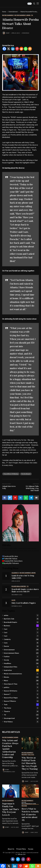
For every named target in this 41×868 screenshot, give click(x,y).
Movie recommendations (21, 674)
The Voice (21, 708)
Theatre (21, 711)
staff (8, 33)
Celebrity (21, 639)
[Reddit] (21, 49)
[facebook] (10, 556)
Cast (21, 629)
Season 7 (21, 694)
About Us (11, 849)
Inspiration (21, 670)
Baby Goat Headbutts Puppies (24, 603)
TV (21, 715)
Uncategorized (21, 718)
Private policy (21, 849)
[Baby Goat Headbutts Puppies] (6, 603)
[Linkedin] (13, 49)
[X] (9, 49)
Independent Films (21, 667)
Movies (21, 677)
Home (4, 12)
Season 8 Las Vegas (21, 698)
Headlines (21, 663)
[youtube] (12, 561)
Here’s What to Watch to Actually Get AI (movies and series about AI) (30, 814)
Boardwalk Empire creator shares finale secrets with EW (25, 590)
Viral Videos (21, 722)
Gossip (21, 660)
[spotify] (11, 563)
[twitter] (10, 559)
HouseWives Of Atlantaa (11, 474)
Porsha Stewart (26, 474)
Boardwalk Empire (21, 622)
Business (21, 626)
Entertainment (13, 12)
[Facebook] (4, 49)
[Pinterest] (17, 49)
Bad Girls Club (21, 619)
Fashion (21, 657)
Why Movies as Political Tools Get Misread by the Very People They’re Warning (30, 763)
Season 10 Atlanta (21, 691)
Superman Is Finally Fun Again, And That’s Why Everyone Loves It (10, 809)
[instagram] (23, 859)
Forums (31, 849)
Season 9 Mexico (21, 701)
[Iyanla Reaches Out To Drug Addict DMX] (6, 576)
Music (21, 681)
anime (21, 615)
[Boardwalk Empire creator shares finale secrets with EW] (6, 589)
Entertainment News (21, 653)
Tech (21, 705)
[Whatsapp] (26, 49)
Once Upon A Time (21, 684)
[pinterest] (28, 859)
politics (21, 687)
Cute (21, 643)
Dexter (21, 646)
